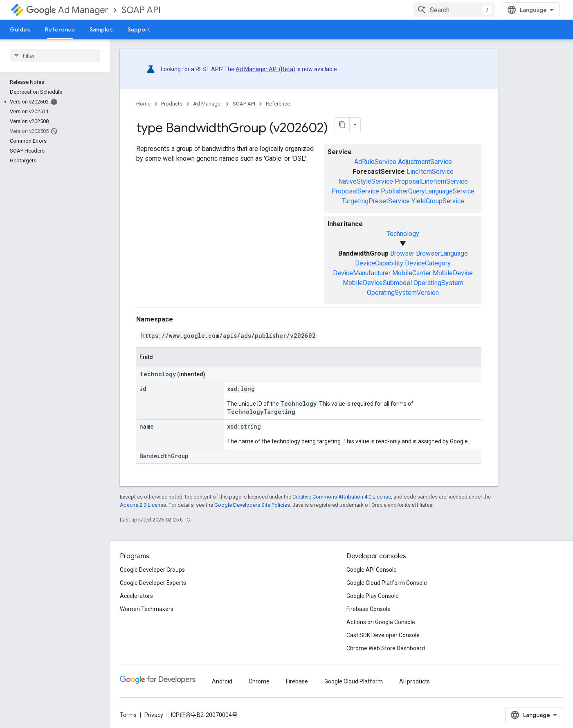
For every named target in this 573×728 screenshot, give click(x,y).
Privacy (154, 715)
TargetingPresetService (376, 201)
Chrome (259, 681)
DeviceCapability (379, 263)
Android (222, 681)
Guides (20, 29)
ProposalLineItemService (431, 181)
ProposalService (355, 191)
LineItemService (430, 172)
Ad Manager (67, 10)
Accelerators (136, 596)
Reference (278, 104)
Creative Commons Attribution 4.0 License (342, 497)
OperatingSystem (438, 283)
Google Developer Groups (152, 570)
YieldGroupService (438, 201)
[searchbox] (55, 56)
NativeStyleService (366, 181)
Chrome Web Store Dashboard (386, 648)
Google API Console (372, 570)
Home (143, 104)
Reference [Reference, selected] (60, 29)
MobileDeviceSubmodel (377, 283)
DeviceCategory (428, 263)
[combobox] (454, 10)
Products (172, 104)
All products (415, 681)
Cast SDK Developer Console (383, 635)
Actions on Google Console (381, 622)
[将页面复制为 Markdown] (342, 125)
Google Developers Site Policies (252, 505)
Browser (402, 253)
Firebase (297, 681)
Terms (128, 715)
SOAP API (141, 10)
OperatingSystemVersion (403, 293)
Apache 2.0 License (143, 505)
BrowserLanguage (442, 253)
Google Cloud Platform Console (387, 583)
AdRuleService (375, 162)
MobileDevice (453, 273)
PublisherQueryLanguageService (428, 191)
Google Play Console (373, 596)
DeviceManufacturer (362, 273)
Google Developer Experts (153, 583)
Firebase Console (369, 609)
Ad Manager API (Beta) (265, 69)
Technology (403, 234)
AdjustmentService (425, 162)
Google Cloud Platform (354, 681)
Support (139, 29)
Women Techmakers (147, 609)
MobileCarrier (412, 273)
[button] (53, 102)
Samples (101, 29)
